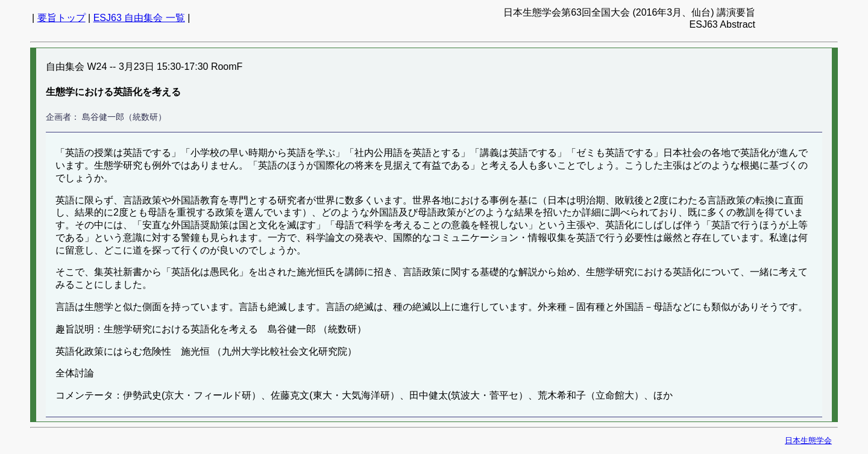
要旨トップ (61, 18)
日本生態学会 (808, 440)
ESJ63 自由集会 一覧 (139, 18)
